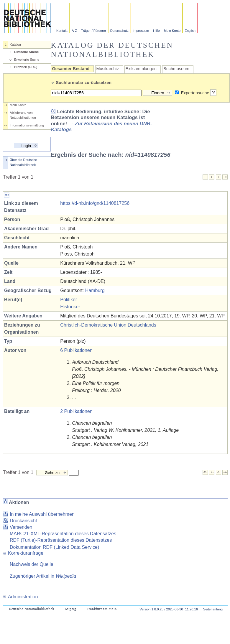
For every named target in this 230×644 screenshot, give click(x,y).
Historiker (70, 307)
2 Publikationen (76, 411)
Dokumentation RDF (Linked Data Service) (54, 547)
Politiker (69, 300)
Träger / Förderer (94, 31)
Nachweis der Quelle (32, 564)
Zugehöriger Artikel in (43, 576)
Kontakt (62, 31)
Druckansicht (23, 521)
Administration (20, 597)
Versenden (21, 527)
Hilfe (156, 31)
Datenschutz (119, 31)
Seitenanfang (213, 609)
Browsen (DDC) (26, 67)
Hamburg (95, 290)
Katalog (15, 45)
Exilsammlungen (141, 69)
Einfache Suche (26, 52)
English (190, 31)
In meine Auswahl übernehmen (42, 514)
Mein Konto (172, 31)
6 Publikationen (76, 350)
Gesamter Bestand (71, 69)
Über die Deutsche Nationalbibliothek (23, 162)
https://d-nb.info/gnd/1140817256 (95, 203)
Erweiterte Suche (27, 60)
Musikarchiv (108, 69)
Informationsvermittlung (27, 125)
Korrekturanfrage (23, 553)
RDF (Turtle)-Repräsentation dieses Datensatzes (61, 540)
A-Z (74, 31)
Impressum (141, 31)
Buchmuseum (176, 69)
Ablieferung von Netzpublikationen (23, 115)
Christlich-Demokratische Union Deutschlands (108, 325)
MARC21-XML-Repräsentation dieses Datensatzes (63, 534)
